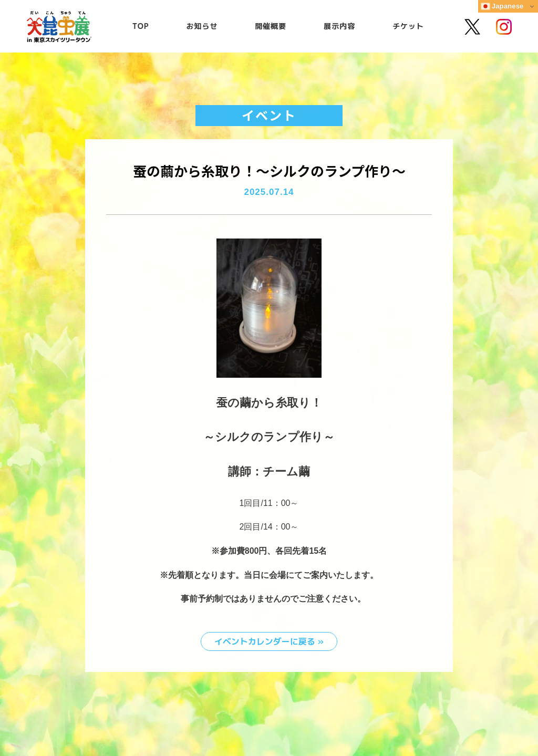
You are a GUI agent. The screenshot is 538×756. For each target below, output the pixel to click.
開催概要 (271, 26)
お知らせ (202, 26)
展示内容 (339, 26)
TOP (141, 26)
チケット (408, 26)
